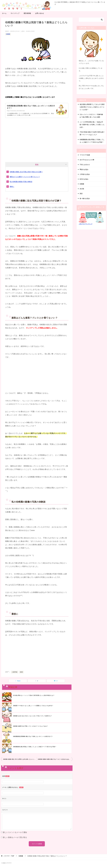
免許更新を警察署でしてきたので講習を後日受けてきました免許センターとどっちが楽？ (92, 107)
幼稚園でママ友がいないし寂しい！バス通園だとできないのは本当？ (33, 706)
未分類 (82, 189)
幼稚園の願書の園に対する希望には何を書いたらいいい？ (20, 759)
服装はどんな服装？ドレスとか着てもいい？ (25, 177)
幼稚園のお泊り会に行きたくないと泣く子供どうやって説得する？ (32, 716)
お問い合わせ (39, 13)
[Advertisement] (37, 141)
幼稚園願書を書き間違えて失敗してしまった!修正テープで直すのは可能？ (35, 747)
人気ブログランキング (86, 224)
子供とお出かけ (85, 165)
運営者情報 (27, 13)
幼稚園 (8, 34)
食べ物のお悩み (85, 198)
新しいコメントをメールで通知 (15, 832)
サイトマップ (15, 13)
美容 (81, 194)
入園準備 (15, 672)
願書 (21, 672)
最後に (12, 187)
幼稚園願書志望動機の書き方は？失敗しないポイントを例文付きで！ (33, 736)
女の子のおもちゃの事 (87, 160)
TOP (9, 856)
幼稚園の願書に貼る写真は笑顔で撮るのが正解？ (26, 172)
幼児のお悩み (84, 179)
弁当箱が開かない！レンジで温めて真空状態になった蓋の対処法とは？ (34, 695)
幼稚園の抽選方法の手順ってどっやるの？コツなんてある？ (31, 726)
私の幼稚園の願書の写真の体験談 (21, 182)
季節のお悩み (84, 169)
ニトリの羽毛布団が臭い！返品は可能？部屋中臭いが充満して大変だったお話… (92, 125)
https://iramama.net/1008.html (16, 111)
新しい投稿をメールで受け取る (15, 837)
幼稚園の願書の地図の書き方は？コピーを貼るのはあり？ (55, 759)
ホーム (4, 13)
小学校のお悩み (85, 174)
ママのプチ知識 (85, 155)
